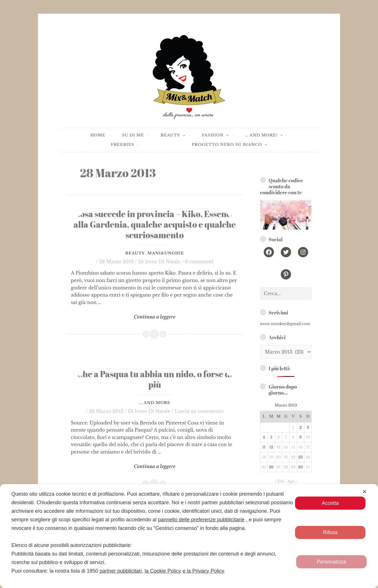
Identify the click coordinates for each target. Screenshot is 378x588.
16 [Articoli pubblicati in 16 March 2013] (300, 447)
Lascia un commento (199, 411)
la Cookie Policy (163, 571)
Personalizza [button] (331, 562)
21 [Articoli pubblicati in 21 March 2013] (286, 457)
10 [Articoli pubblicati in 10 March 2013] (308, 437)
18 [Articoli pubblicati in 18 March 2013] (264, 457)
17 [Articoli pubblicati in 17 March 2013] (308, 447)
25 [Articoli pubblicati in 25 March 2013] (264, 467)
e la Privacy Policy (203, 571)
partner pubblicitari (121, 571)
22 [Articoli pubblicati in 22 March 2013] (293, 457)
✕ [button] (364, 492)
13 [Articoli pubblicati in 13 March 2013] (279, 447)
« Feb (279, 481)
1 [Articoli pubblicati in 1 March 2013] (293, 427)
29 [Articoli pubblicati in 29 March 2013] (293, 467)
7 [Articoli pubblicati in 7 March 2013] (286, 437)
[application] (183, 135)
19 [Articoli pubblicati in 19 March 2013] (271, 457)
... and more (155, 403)
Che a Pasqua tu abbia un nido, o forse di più (155, 379)
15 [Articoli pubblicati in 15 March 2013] (293, 447)
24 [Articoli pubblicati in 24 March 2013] (308, 457)
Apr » (292, 481)
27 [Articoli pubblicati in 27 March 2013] (279, 467)
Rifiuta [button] (330, 532)
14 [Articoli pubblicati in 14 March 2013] (286, 447)
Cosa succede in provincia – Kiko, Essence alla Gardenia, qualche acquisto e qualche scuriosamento (155, 224)
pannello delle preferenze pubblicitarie (201, 520)
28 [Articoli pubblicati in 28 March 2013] (286, 467)
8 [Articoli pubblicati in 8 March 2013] (293, 437)
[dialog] (189, 536)
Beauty (135, 253)
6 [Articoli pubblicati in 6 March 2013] (279, 437)
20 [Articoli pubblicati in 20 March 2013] (278, 457)
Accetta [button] (330, 503)
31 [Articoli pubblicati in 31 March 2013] (308, 467)
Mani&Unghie (166, 253)
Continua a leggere (155, 317)
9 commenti (199, 262)
